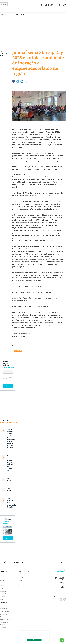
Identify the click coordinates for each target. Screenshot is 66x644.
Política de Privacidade (38, 637)
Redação (5, 53)
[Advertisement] (33, 30)
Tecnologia (20, 14)
